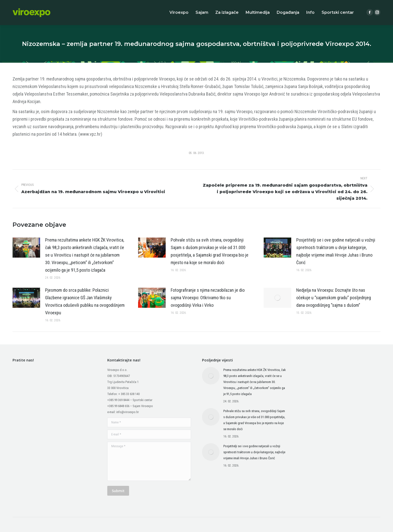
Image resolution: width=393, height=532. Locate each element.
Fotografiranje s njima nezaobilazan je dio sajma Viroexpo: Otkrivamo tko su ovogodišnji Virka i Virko (208, 298)
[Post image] (26, 248)
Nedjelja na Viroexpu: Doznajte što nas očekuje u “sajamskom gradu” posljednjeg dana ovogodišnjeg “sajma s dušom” (334, 298)
